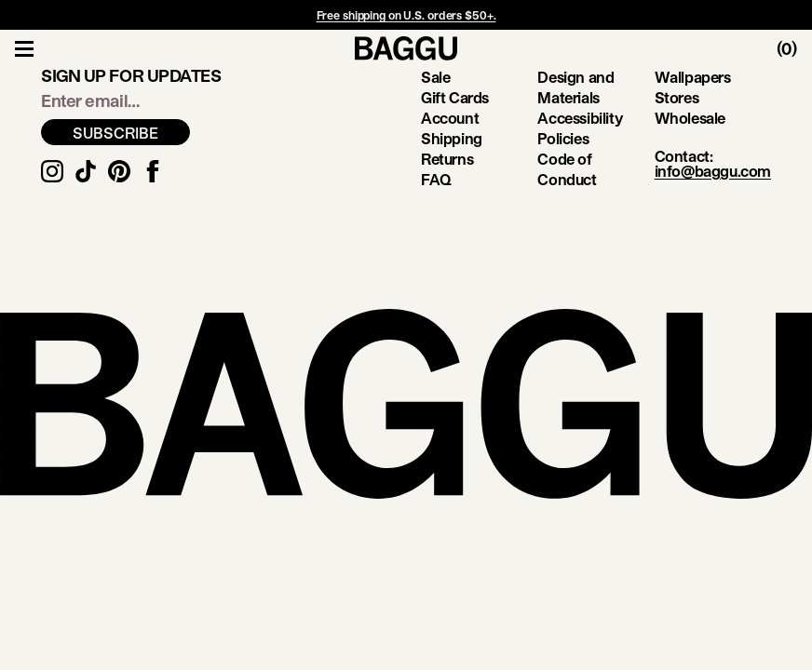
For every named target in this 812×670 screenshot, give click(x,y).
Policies (563, 138)
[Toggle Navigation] (24, 48)
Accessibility (580, 118)
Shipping (452, 138)
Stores (677, 97)
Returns (447, 159)
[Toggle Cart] (794, 48)
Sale (435, 77)
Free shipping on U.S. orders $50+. (406, 15)
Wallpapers (693, 77)
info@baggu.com (713, 171)
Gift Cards (455, 97)
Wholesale (690, 118)
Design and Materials (575, 87)
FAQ (436, 179)
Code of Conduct (567, 169)
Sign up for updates (131, 75)
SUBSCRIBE (115, 133)
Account (450, 118)
